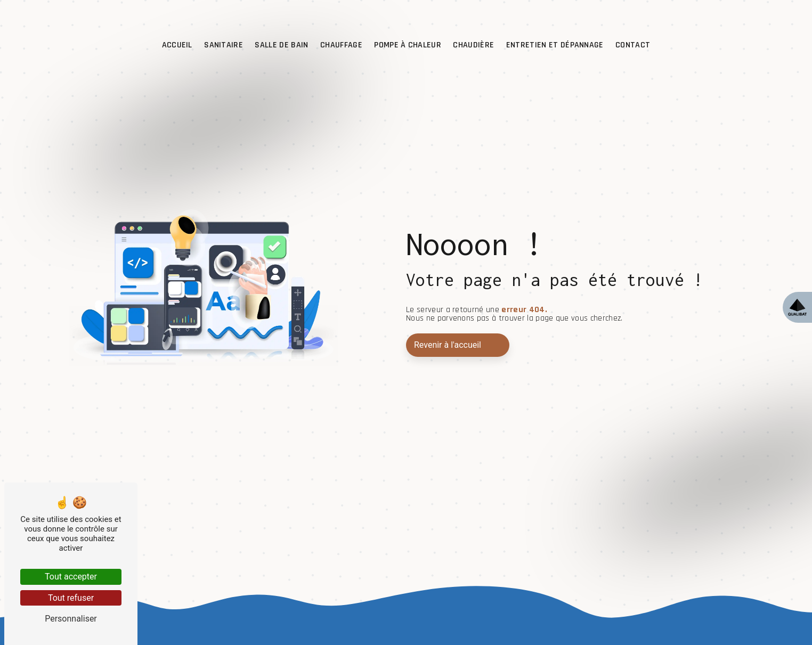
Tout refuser (71, 598)
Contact (633, 45)
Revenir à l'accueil (448, 345)
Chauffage (341, 45)
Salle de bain (281, 45)
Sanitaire (224, 45)
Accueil (177, 45)
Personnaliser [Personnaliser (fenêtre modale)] (71, 619)
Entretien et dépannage (555, 45)
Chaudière (473, 45)
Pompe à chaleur (408, 45)
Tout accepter (71, 577)
